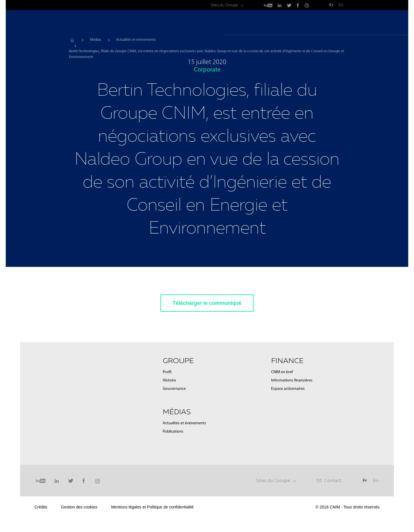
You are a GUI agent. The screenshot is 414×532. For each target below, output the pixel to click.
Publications (173, 432)
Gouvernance (174, 389)
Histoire (169, 380)
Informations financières (292, 380)
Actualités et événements (136, 40)
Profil (167, 372)
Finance (320, 23)
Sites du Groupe (224, 5)
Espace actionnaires (288, 389)
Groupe (266, 23)
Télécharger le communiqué (207, 303)
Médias (293, 23)
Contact (333, 480)
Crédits (41, 507)
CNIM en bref (282, 372)
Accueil (72, 40)
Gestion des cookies (79, 507)
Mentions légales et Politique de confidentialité (152, 507)
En (341, 5)
